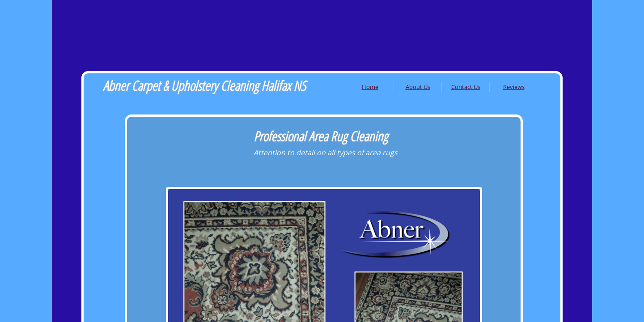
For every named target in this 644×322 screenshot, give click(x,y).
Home (370, 87)
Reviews (514, 87)
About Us (418, 87)
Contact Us (466, 87)
